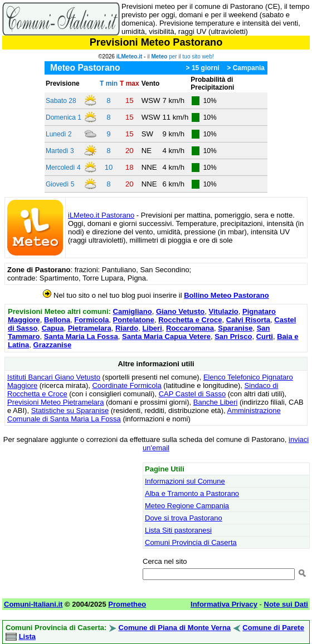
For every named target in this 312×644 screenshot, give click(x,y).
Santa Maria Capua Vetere (166, 336)
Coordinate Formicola (126, 385)
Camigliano (133, 311)
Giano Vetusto (180, 311)
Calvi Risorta (248, 320)
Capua (53, 328)
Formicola (91, 320)
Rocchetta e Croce (190, 320)
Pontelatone (134, 320)
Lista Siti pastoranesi (178, 530)
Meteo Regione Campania (187, 506)
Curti (265, 336)
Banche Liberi (216, 402)
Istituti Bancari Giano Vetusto (54, 377)
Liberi (152, 328)
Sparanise (235, 328)
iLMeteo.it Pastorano (101, 215)
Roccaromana (190, 328)
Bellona (57, 320)
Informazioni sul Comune (185, 481)
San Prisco (233, 336)
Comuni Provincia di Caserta (191, 542)
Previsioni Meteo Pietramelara (55, 402)
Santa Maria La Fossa (81, 336)
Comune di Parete (273, 628)
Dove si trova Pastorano (184, 518)
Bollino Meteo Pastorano (226, 295)
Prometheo (127, 604)
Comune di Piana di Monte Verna (175, 628)
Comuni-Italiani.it (33, 604)
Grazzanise (53, 345)
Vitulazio (224, 311)
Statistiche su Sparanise (70, 411)
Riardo (127, 328)
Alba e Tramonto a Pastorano (192, 493)
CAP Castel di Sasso (192, 394)
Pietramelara (90, 328)
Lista (27, 636)
